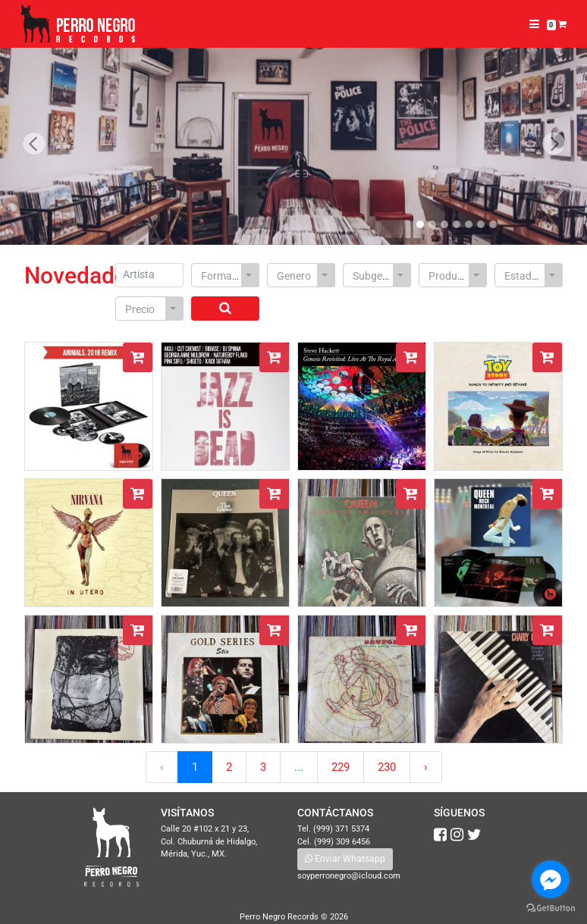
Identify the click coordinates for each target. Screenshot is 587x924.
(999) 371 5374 (341, 829)
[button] (34, 144)
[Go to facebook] (551, 879)
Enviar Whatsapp (345, 859)
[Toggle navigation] (534, 24)
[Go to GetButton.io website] (551, 908)
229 (341, 767)
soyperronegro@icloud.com (349, 876)
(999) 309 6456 (342, 842)
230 (387, 767)
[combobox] (225, 275)
